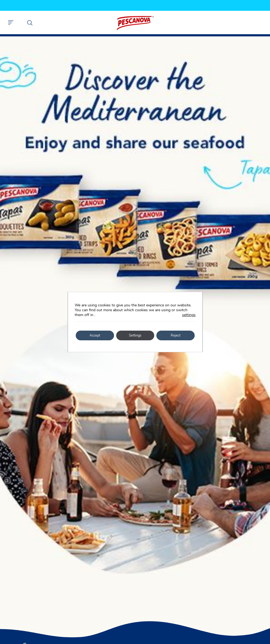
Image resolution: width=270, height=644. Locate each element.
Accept (95, 335)
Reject (175, 335)
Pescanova (135, 23)
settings (189, 315)
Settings (135, 335)
